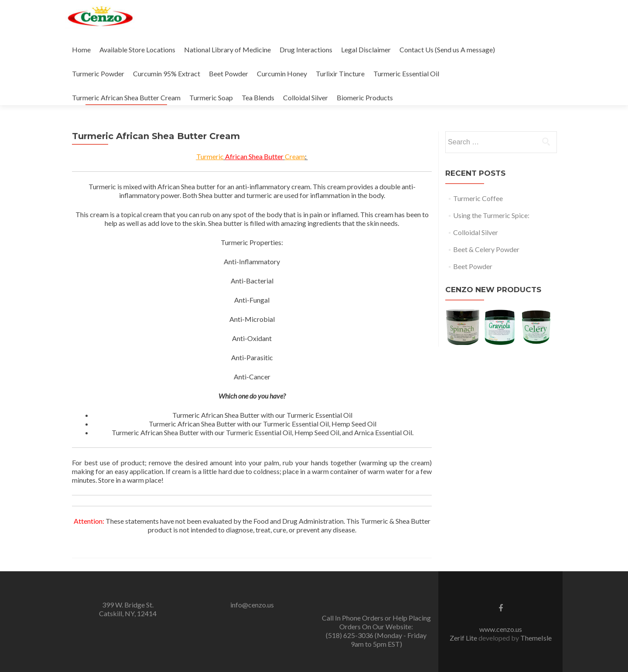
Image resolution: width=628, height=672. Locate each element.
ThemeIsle (536, 638)
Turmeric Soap (211, 97)
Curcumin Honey (282, 73)
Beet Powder (229, 73)
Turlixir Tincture (340, 73)
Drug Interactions (306, 49)
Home (81, 49)
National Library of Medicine (227, 49)
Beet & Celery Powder (486, 249)
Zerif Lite (464, 638)
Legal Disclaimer (366, 49)
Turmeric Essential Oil (406, 73)
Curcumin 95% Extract (167, 73)
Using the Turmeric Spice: (491, 215)
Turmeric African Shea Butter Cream (126, 97)
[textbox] (262, 424)
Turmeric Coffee (478, 198)
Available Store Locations (137, 49)
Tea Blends (258, 97)
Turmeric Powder (98, 73)
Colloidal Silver (305, 97)
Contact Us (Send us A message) (447, 49)
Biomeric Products (365, 97)
